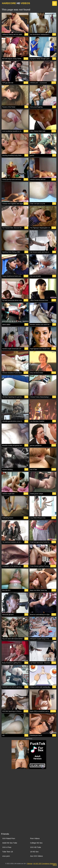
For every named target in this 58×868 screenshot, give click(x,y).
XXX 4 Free (7, 847)
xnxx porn (6, 856)
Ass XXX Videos (36, 856)
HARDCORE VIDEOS (16, 3)
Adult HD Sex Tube (10, 843)
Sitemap (30, 864)
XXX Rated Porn (9, 838)
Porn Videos (35, 838)
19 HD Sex (34, 852)
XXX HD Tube (36, 847)
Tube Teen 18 (8, 852)
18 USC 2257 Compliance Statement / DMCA (45, 864)
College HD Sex (36, 843)
